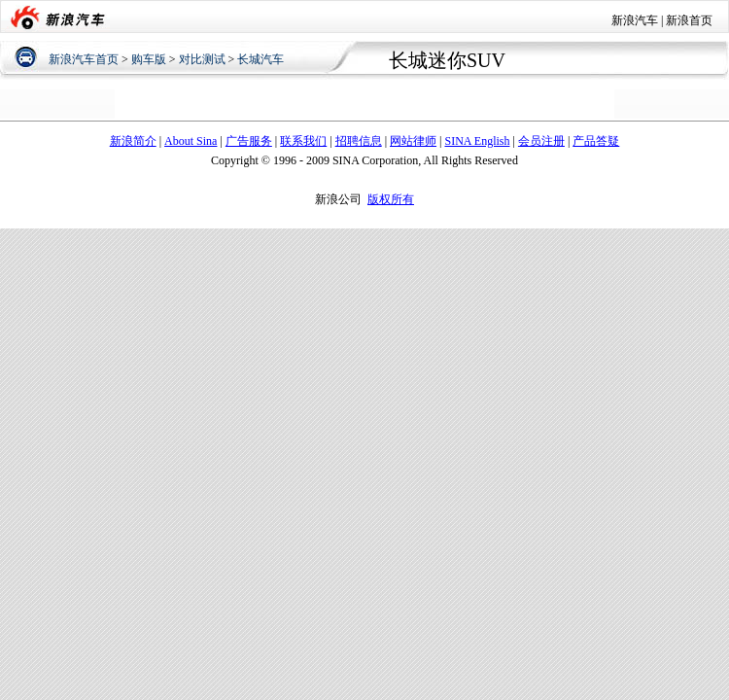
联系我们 (303, 141)
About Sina (191, 141)
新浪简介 (133, 141)
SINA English (477, 141)
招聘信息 (359, 141)
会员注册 (541, 141)
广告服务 (249, 141)
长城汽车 (260, 59)
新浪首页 (689, 20)
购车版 (149, 59)
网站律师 (413, 141)
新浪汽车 (635, 20)
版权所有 (391, 199)
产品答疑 (596, 141)
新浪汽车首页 (84, 59)
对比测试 (202, 59)
